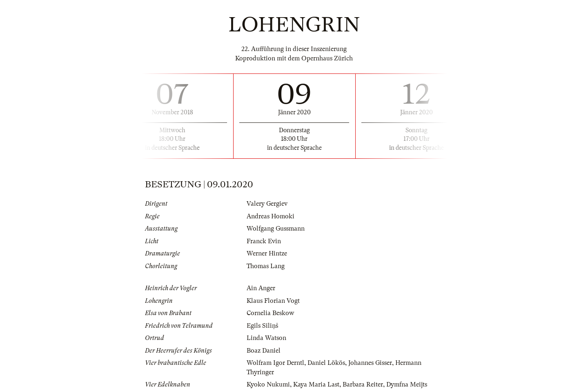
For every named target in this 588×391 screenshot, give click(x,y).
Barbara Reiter (363, 384)
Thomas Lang (266, 266)
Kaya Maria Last (316, 384)
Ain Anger (261, 288)
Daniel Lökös (326, 363)
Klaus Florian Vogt (273, 301)
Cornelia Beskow (270, 313)
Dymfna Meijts (407, 384)
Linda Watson (266, 338)
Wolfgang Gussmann (276, 229)
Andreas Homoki (271, 216)
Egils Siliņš (262, 326)
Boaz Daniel (264, 351)
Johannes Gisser (370, 363)
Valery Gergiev (267, 204)
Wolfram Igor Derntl (275, 363)
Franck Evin (264, 241)
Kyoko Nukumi (268, 384)
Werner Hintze (267, 253)
